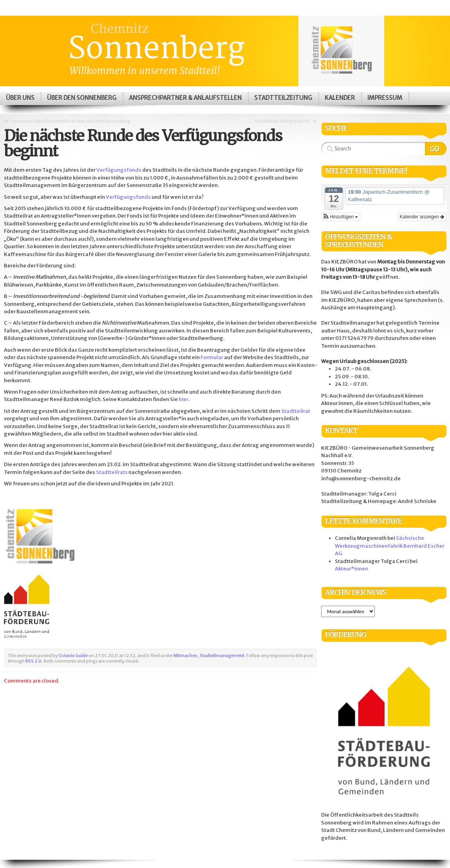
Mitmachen (185, 656)
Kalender (340, 98)
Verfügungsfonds (119, 170)
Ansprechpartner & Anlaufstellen (185, 98)
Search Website (436, 149)
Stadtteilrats (112, 472)
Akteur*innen (352, 569)
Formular (212, 357)
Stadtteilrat (296, 411)
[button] (341, 217)
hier (183, 399)
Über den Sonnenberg (82, 98)
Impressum (385, 98)
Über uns (20, 98)
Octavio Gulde (73, 656)
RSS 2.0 (33, 661)
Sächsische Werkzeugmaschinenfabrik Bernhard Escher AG (390, 546)
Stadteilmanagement (222, 656)
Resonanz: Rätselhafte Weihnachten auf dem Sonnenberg (71, 121)
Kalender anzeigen (422, 217)
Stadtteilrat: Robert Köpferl (282, 121)
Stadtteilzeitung (283, 98)
